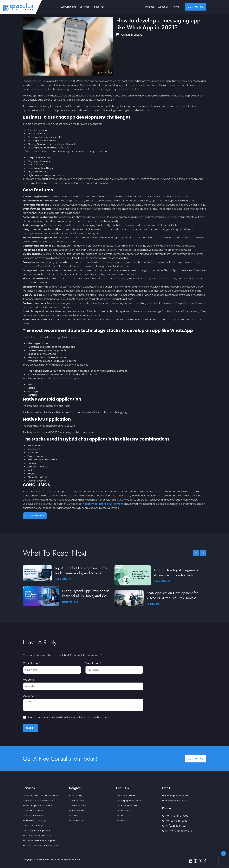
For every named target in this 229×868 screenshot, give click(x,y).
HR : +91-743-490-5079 (177, 831)
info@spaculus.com (175, 796)
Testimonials (76, 801)
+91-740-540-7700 (175, 816)
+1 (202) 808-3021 (174, 826)
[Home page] (18, 7)
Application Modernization (38, 801)
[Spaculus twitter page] (201, 861)
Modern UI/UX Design (35, 820)
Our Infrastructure (126, 806)
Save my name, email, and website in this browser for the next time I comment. (68, 717)
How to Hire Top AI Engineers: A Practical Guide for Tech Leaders (176, 573)
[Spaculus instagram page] (195, 861)
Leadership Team (126, 796)
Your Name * (31, 663)
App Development (35, 516)
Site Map (74, 816)
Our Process (123, 811)
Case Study (76, 796)
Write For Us (76, 820)
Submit (31, 728)
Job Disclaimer (78, 806)
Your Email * (93, 663)
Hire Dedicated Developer (38, 836)
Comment (30, 696)
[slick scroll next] (203, 553)
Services (85, 7)
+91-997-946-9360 (175, 821)
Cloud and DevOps (33, 826)
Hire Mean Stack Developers (39, 841)
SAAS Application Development (41, 846)
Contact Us (195, 759)
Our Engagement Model (129, 801)
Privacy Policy (77, 811)
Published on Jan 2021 (129, 35)
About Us (163, 7)
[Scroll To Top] (223, 854)
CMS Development (34, 811)
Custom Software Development (41, 796)
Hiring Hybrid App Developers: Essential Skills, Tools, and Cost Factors (86, 593)
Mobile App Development (38, 806)
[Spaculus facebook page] (205, 861)
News (176, 7)
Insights (150, 7)
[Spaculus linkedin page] (191, 861)
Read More (63, 579)
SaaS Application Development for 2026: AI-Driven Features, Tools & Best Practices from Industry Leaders (174, 595)
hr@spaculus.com (174, 801)
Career (120, 816)
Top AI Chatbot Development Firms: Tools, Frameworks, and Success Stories (81, 571)
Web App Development (36, 831)
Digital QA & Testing (34, 816)
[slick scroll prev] (196, 553)
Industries (99, 7)
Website (29, 680)
